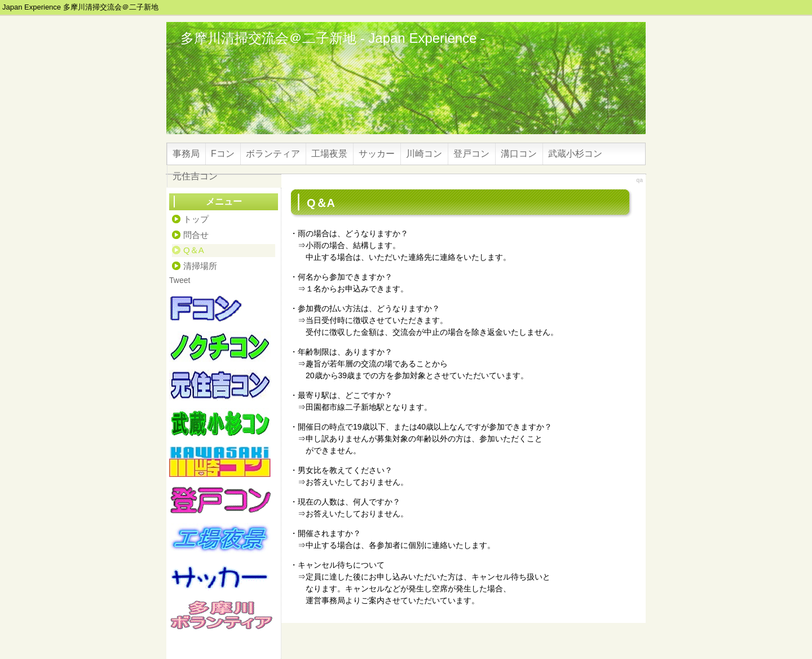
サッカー (377, 154)
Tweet (180, 280)
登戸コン (471, 154)
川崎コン (424, 154)
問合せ (196, 235)
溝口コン (519, 154)
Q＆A (194, 250)
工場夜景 (329, 154)
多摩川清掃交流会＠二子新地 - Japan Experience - (333, 38)
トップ (196, 219)
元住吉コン (195, 176)
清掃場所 (200, 266)
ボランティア (273, 154)
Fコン (223, 154)
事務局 (186, 154)
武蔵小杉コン (575, 154)
